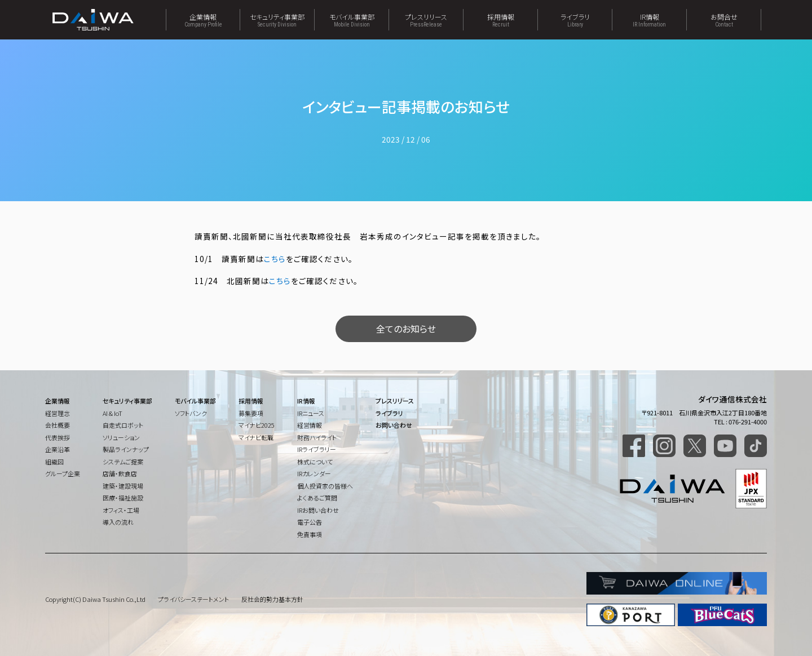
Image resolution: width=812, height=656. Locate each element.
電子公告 (310, 522)
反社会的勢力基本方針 (272, 599)
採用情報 (500, 20)
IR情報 (649, 20)
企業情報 (203, 20)
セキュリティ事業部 (277, 20)
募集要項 (251, 413)
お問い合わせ (394, 425)
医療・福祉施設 (123, 498)
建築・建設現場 (123, 486)
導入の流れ (118, 522)
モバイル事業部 (352, 20)
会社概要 (58, 425)
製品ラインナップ (126, 449)
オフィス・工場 (121, 510)
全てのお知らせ (406, 329)
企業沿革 (58, 449)
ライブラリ (575, 20)
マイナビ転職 (256, 437)
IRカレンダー (314, 473)
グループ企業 (63, 473)
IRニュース (311, 413)
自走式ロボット (123, 425)
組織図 (54, 462)
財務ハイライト (317, 437)
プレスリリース (426, 20)
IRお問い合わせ (318, 510)
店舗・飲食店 (120, 473)
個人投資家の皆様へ (325, 486)
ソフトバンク (191, 413)
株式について (315, 462)
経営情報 (310, 425)
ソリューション (121, 437)
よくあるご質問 (317, 498)
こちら (275, 259)
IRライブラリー (317, 449)
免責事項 (310, 534)
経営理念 (58, 413)
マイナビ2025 (257, 425)
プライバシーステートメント (193, 599)
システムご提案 (123, 462)
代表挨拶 (58, 437)
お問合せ (724, 20)
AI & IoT (112, 413)
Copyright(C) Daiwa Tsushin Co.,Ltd (95, 599)
